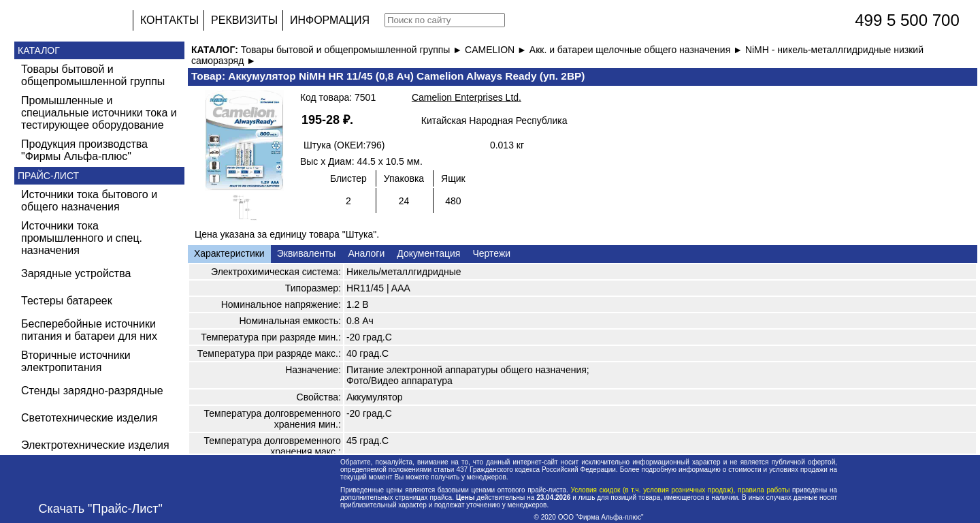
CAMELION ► (497, 50)
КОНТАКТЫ (169, 20)
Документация (428, 253)
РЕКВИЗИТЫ (244, 20)
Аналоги (366, 253)
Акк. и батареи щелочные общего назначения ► (637, 50)
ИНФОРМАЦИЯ (330, 20)
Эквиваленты (307, 253)
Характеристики (229, 253)
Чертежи (491, 253)
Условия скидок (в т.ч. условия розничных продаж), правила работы (680, 490)
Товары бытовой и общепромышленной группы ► (353, 50)
